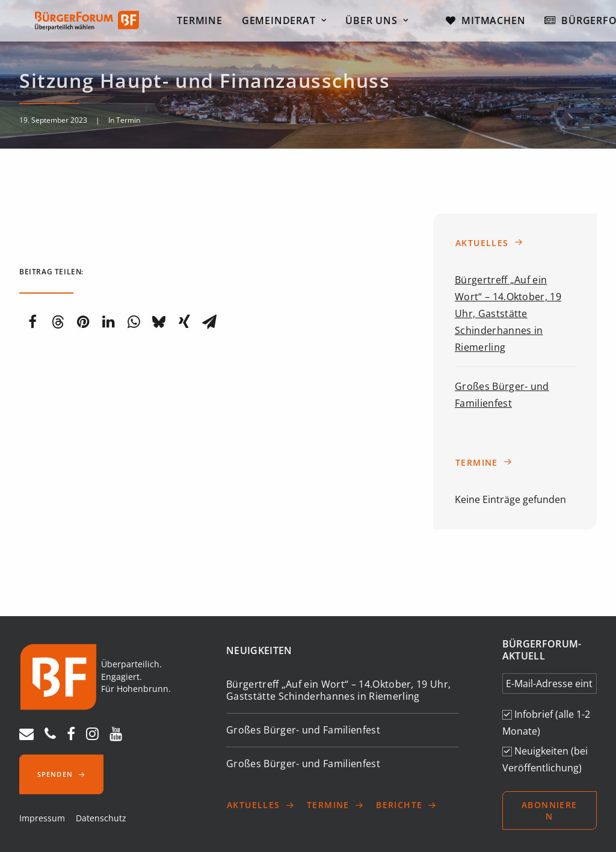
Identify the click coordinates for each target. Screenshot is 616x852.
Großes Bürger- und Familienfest (303, 730)
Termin (128, 120)
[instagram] (92, 736)
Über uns (384, 23)
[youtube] (116, 736)
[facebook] (71, 736)
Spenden (61, 774)
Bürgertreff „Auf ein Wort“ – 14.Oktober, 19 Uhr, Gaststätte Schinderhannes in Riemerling (508, 313)
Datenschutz (101, 818)
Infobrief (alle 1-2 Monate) (546, 723)
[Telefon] (50, 736)
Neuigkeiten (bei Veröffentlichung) (545, 759)
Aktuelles (489, 243)
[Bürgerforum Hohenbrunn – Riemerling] (83, 23)
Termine (207, 23)
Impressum (42, 818)
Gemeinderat (291, 23)
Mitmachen (500, 23)
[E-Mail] (26, 736)
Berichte (407, 805)
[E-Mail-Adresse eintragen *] (550, 684)
